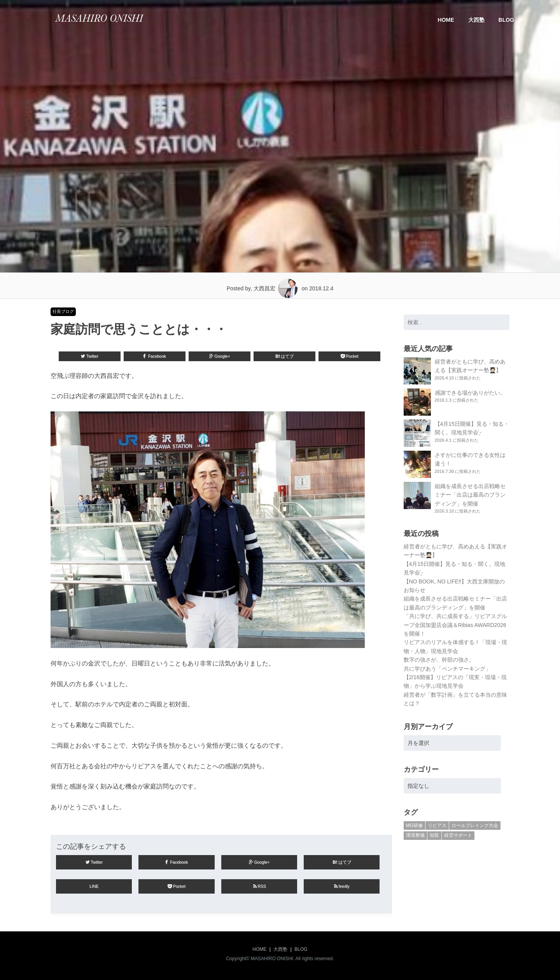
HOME (446, 20)
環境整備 (415, 835)
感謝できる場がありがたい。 (470, 393)
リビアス (437, 825)
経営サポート (458, 835)
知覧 (434, 835)
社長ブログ (63, 311)
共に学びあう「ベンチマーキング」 (447, 669)
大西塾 (476, 20)
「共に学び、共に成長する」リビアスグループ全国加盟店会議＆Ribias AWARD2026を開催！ (455, 625)
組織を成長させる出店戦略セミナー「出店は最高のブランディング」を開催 (470, 495)
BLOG (506, 20)
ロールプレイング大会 (475, 825)
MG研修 (414, 825)
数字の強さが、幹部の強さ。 (439, 660)
